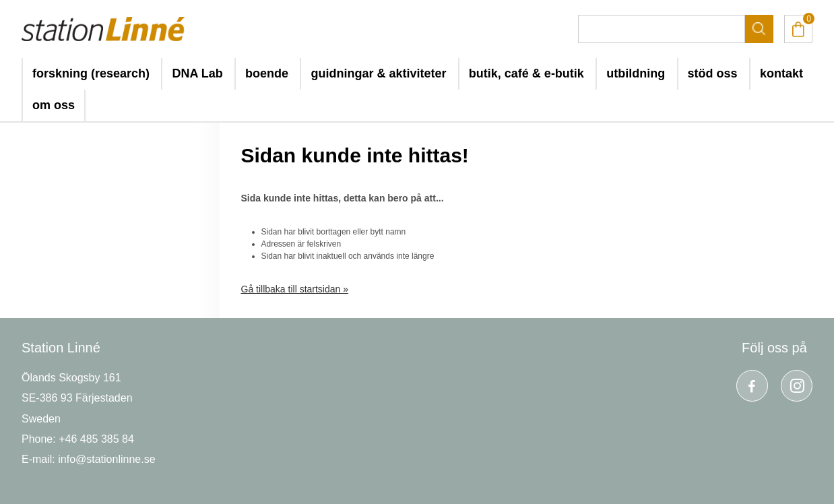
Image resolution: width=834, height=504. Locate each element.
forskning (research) (91, 73)
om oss (54, 105)
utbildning (636, 73)
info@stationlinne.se (106, 459)
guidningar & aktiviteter (378, 73)
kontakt (781, 73)
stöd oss (713, 73)
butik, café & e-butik (526, 73)
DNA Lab (197, 73)
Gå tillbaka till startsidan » (295, 289)
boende (267, 73)
